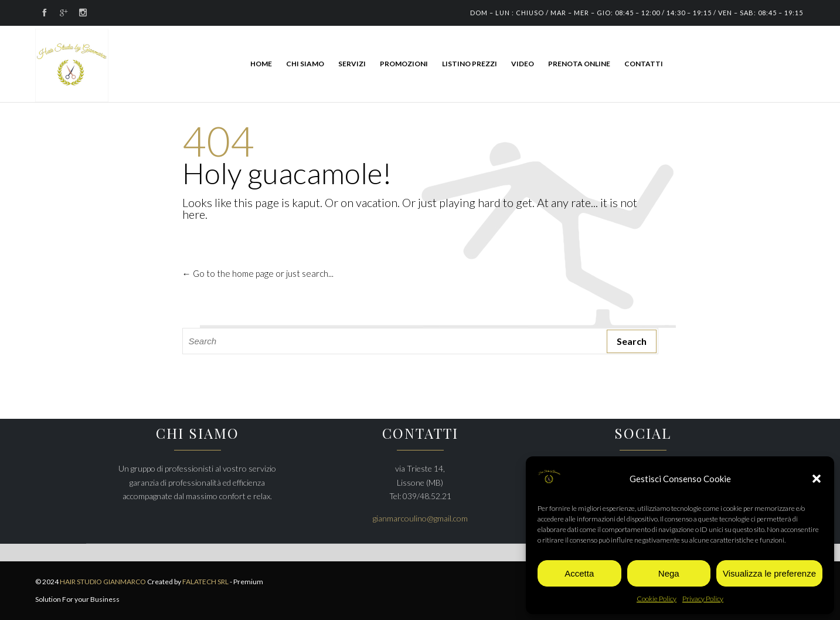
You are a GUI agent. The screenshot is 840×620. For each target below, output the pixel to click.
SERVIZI (352, 64)
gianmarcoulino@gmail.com (420, 518)
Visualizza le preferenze (769, 573)
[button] (817, 479)
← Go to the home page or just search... (258, 273)
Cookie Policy (657, 599)
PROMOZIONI (404, 64)
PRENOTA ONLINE (579, 64)
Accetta (579, 573)
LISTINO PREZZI (470, 64)
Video (523, 64)
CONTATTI (644, 64)
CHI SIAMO (305, 64)
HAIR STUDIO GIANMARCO (103, 582)
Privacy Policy (703, 599)
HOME (261, 64)
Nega (669, 573)
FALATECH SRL (205, 582)
